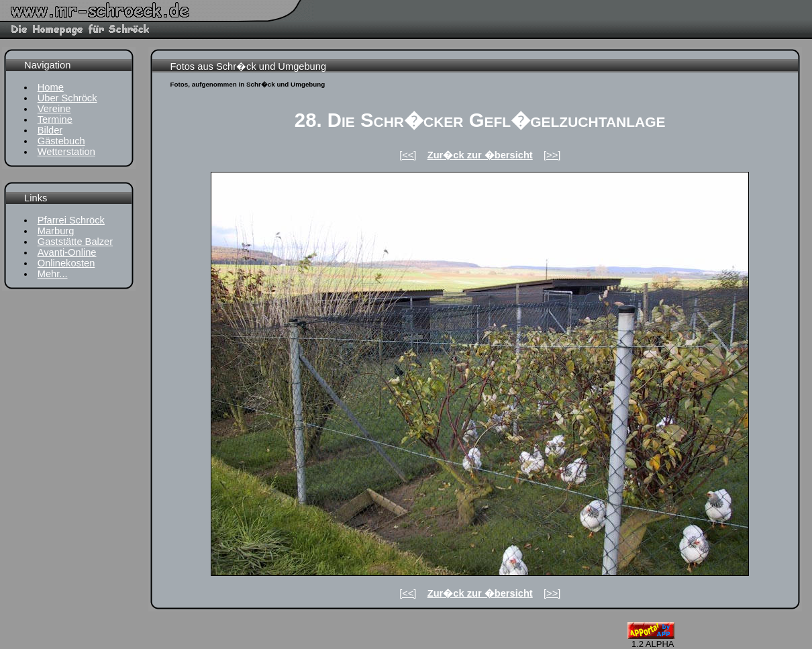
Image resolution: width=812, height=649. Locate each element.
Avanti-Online (67, 252)
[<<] (408, 155)
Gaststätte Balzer (75, 242)
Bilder (50, 130)
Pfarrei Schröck (71, 220)
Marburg (56, 231)
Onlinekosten (66, 263)
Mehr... (53, 274)
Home (51, 87)
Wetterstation (66, 152)
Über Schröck (67, 98)
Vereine (54, 109)
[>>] (552, 155)
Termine (55, 119)
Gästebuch (61, 141)
